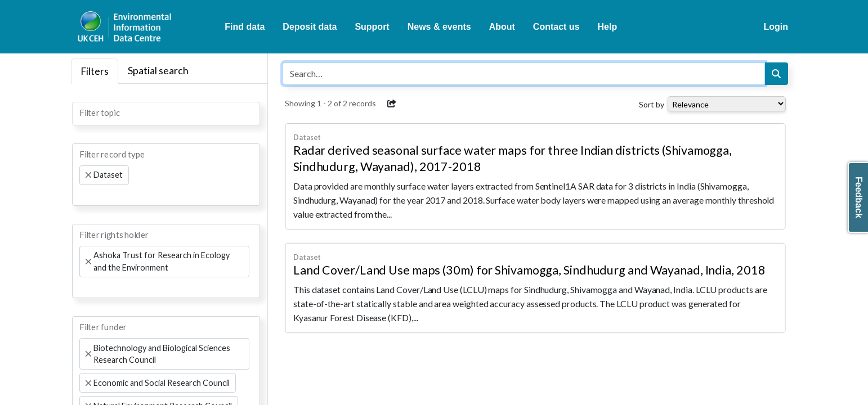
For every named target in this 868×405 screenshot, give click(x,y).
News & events (439, 27)
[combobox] (166, 114)
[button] (392, 103)
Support (372, 27)
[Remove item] (88, 175)
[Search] (776, 74)
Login (776, 27)
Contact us (556, 27)
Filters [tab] (95, 71)
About (502, 27)
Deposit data (310, 27)
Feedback (859, 197)
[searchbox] (83, 112)
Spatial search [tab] (158, 71)
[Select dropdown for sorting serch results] (727, 104)
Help (608, 27)
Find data (245, 27)
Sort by (652, 104)
